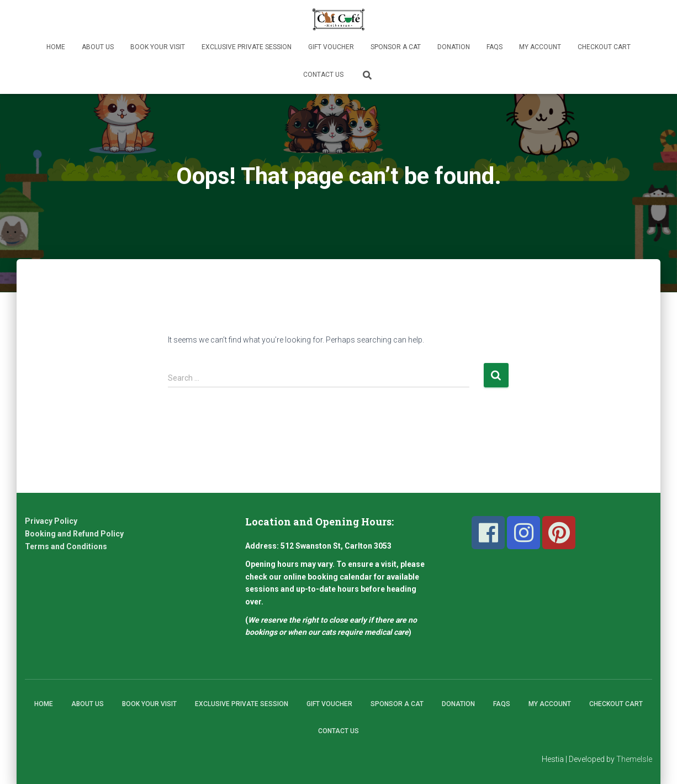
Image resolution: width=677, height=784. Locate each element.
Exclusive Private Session (247, 47)
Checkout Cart (604, 47)
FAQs (494, 47)
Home (56, 47)
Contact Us (323, 75)
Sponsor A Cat (396, 47)
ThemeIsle (634, 759)
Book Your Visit (158, 47)
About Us (98, 47)
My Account (540, 47)
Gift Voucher (331, 47)
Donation (454, 47)
